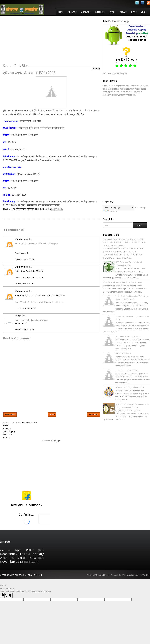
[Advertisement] (29, 41)
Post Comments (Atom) (26, 422)
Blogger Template (111, 575)
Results (123, 12)
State (112, 12)
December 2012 (12, 554)
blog (17, 316)
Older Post (94, 415)
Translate (110, 211)
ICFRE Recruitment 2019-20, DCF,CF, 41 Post (122, 282)
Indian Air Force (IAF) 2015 (127, 370)
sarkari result (21, 323)
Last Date (86, 12)
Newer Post (10, 415)
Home (61, 12)
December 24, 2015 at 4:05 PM (26, 308)
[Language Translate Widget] (119, 207)
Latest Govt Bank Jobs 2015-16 (29, 271)
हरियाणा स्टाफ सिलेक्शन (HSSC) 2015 (31, 209)
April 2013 (24, 550)
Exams (134, 12)
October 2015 (9, 209)
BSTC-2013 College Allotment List (130, 387)
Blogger (57, 441)
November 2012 (12, 562)
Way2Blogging (128, 575)
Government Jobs (23, 253)
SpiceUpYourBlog (143, 575)
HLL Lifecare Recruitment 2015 (128, 336)
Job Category (9, 432)
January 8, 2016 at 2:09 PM (24, 330)
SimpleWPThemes (95, 575)
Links (144, 12)
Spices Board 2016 (123, 353)
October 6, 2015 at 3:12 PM (24, 284)
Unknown (20, 239)
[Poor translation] (9, 595)
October (34, 562)
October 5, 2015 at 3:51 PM (24, 260)
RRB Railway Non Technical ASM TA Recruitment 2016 (40, 296)
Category (100, 12)
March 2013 (27, 558)
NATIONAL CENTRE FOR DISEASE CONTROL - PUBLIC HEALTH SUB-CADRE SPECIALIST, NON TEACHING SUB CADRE (124, 242)
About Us (72, 12)
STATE (6, 438)
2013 (2, 550)
